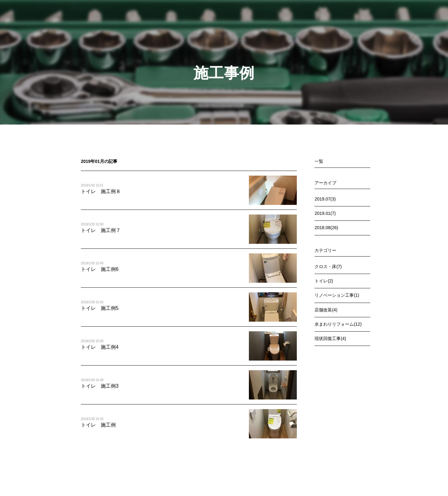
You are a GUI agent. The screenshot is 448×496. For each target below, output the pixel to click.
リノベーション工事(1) (337, 295)
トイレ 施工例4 (100, 347)
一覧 (319, 161)
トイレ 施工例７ (101, 230)
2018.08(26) (326, 228)
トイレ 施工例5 (100, 308)
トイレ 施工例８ (101, 191)
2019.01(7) (325, 213)
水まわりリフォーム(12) (338, 324)
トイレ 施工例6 (100, 269)
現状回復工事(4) (330, 338)
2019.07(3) (325, 199)
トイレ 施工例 (98, 425)
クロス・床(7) (328, 267)
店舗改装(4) (326, 310)
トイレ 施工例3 (100, 386)
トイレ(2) (324, 281)
